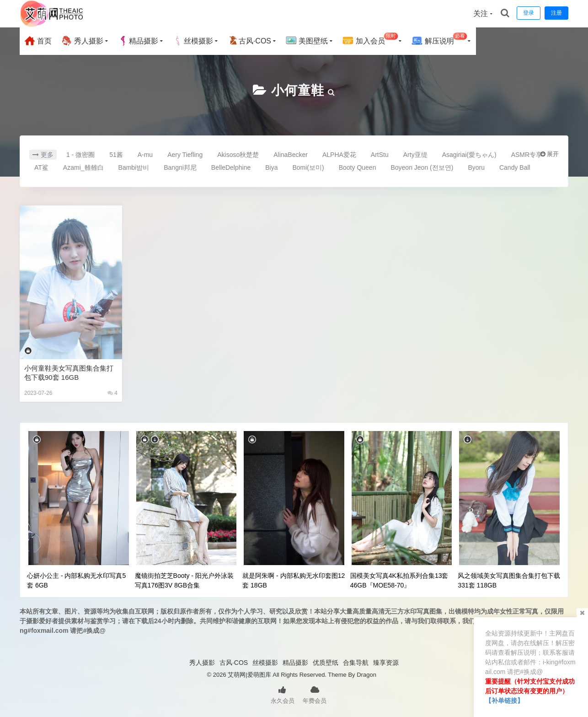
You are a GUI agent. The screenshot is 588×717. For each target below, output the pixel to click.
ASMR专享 (527, 155)
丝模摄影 (193, 41)
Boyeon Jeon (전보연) (422, 167)
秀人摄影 (82, 41)
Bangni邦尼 (180, 167)
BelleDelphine (231, 167)
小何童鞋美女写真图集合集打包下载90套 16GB (69, 373)
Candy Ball (515, 167)
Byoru (476, 167)
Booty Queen (358, 167)
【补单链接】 (504, 701)
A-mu (145, 155)
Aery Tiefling (185, 155)
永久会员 (283, 694)
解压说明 (439, 40)
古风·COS (249, 41)
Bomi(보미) (308, 167)
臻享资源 (386, 663)
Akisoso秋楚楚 (238, 155)
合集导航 (356, 663)
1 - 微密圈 (80, 155)
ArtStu (380, 155)
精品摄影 (138, 41)
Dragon (366, 675)
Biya (271, 167)
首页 (38, 41)
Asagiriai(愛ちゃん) (469, 155)
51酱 (116, 155)
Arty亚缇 (415, 155)
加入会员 (370, 40)
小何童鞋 (298, 90)
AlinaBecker (291, 155)
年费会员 (315, 694)
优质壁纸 (326, 663)
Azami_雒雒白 (83, 167)
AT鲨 (41, 167)
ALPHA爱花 (339, 155)
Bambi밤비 (134, 167)
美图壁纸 (307, 41)
